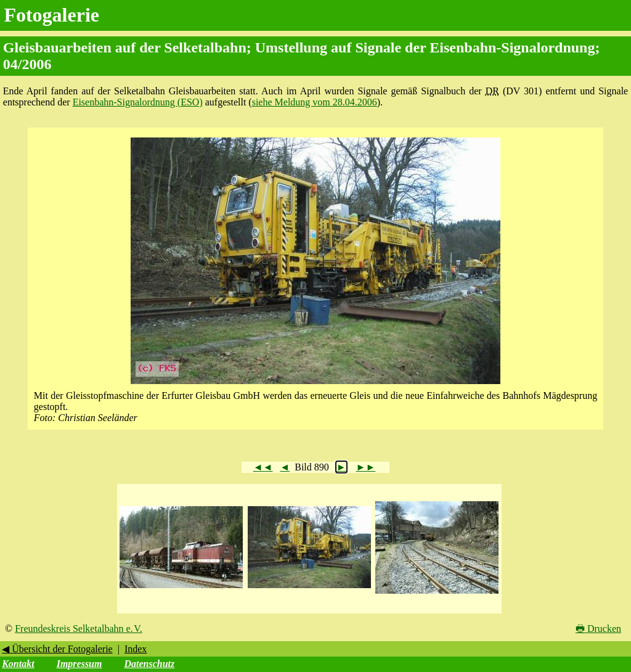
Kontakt (18, 664)
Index (136, 649)
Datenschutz (149, 664)
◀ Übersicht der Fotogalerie (57, 649)
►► (366, 467)
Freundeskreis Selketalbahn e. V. (79, 629)
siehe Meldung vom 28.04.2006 (315, 102)
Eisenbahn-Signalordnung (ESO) (138, 102)
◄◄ (263, 467)
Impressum (79, 664)
